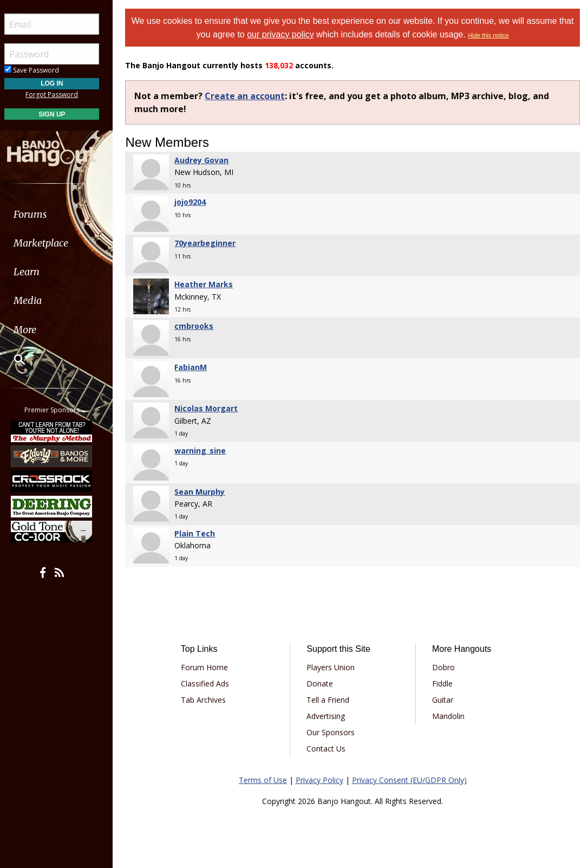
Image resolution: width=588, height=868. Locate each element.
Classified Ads (209, 684)
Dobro (445, 667)
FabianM (195, 367)
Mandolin (450, 716)
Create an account (250, 96)
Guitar (444, 700)
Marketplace (50, 243)
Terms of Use (265, 780)
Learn (36, 272)
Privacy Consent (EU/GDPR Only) (411, 780)
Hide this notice (499, 35)
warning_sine (205, 451)
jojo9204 (195, 202)
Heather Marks (208, 284)
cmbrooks (199, 326)
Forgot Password (61, 95)
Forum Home (209, 667)
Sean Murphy (204, 492)
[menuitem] (61, 214)
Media (37, 300)
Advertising (329, 716)
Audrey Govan (206, 160)
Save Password (41, 70)
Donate (323, 684)
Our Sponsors (334, 732)
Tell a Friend (331, 700)
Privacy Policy (322, 780)
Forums (40, 214)
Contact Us (329, 749)
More (34, 330)
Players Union (334, 667)
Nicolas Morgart (211, 408)
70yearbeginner (210, 243)
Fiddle (444, 684)
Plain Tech (200, 533)
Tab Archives (208, 700)
